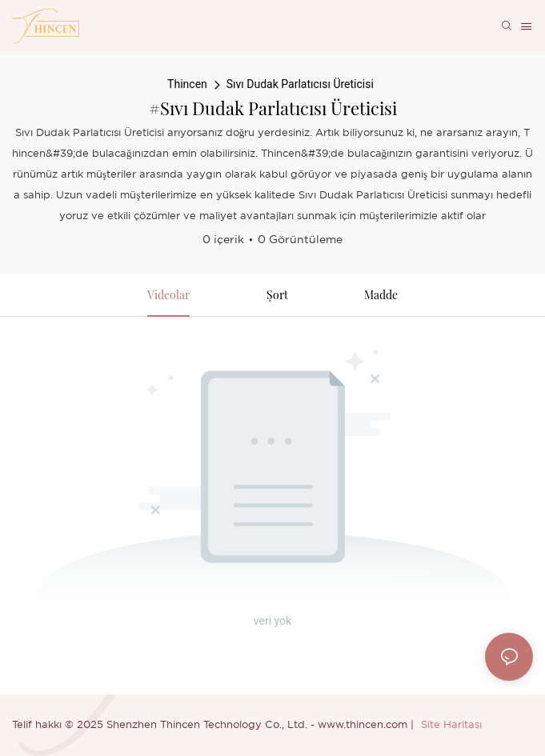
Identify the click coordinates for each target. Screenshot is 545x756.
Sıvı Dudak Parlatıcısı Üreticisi (300, 84)
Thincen (187, 84)
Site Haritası (451, 725)
